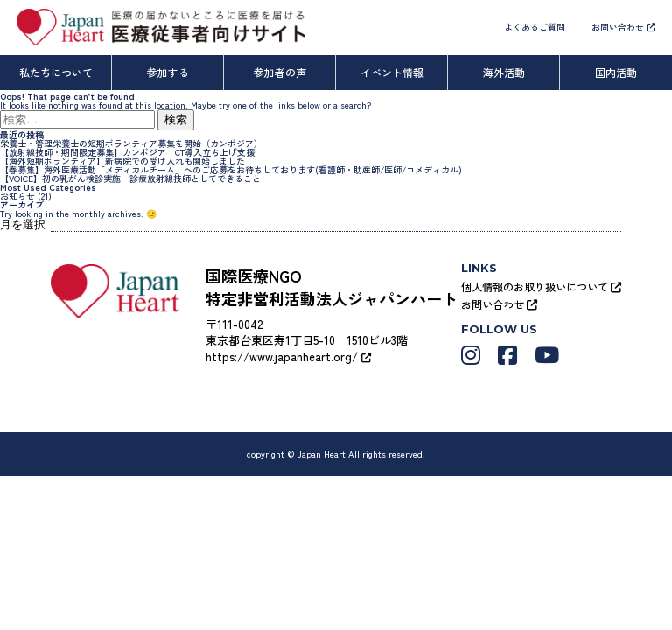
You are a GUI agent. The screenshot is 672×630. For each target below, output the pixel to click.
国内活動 (616, 72)
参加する (168, 72)
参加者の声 (280, 72)
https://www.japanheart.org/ (288, 357)
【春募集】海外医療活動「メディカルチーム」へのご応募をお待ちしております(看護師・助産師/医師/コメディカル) (231, 169)
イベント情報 (392, 72)
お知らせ (17, 196)
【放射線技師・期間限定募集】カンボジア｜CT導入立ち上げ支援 (127, 152)
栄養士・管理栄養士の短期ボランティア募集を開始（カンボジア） (131, 143)
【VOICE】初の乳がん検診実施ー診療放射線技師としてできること (130, 178)
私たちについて (56, 72)
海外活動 (504, 72)
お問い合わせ (623, 27)
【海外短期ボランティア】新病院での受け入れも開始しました (122, 161)
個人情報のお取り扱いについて (541, 287)
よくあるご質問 (535, 27)
